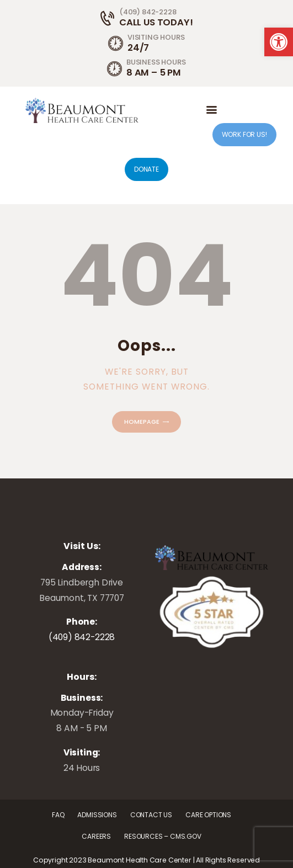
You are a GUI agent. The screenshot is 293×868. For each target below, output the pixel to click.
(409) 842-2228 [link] (82, 637)
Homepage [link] (142, 422)
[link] (279, 42)
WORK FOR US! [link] (244, 134)
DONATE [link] (146, 169)
